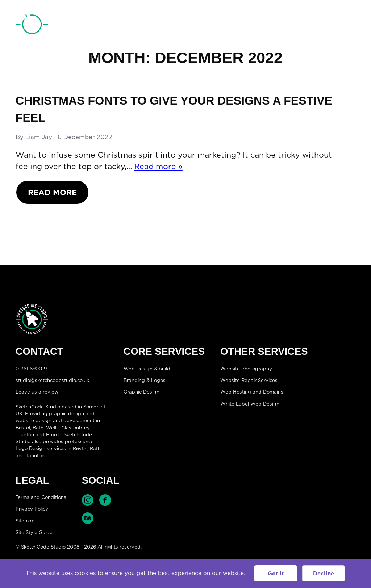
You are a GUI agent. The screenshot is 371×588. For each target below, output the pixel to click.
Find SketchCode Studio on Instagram (88, 500)
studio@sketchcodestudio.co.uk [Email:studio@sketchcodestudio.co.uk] (52, 380)
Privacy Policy (32, 509)
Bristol (80, 448)
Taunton (25, 434)
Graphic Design (141, 392)
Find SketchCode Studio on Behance (88, 518)
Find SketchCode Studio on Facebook (105, 500)
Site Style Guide (34, 532)
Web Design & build (147, 368)
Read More (52, 192)
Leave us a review (37, 392)
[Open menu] (348, 26)
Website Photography (246, 368)
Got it (276, 573)
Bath (38, 428)
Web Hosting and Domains (252, 392)
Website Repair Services (249, 380)
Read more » (158, 166)
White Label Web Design (250, 403)
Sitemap (25, 520)
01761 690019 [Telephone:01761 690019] (315, 26)
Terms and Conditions (41, 497)
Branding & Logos (145, 380)
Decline (324, 573)
